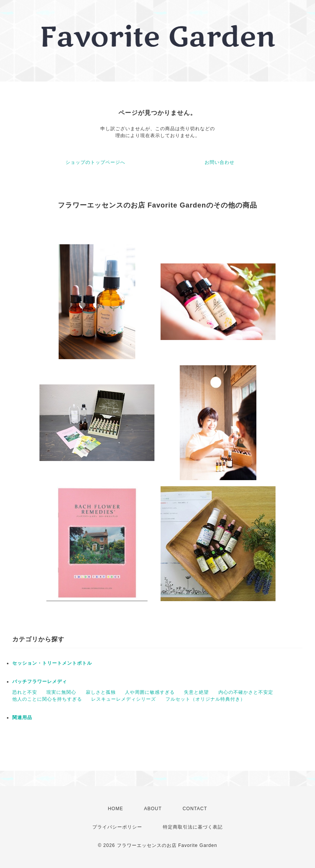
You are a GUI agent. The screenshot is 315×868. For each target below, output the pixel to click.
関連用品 (22, 718)
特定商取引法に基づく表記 (193, 827)
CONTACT (195, 809)
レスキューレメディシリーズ (124, 699)
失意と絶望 (196, 692)
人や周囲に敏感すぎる (150, 692)
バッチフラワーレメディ (40, 682)
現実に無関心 (61, 692)
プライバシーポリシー (117, 827)
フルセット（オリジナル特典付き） (205, 699)
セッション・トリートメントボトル (52, 663)
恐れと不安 (25, 692)
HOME (115, 809)
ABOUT (153, 809)
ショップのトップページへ (95, 162)
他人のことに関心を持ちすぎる (47, 699)
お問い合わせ (220, 162)
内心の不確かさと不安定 (246, 692)
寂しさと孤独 (101, 692)
